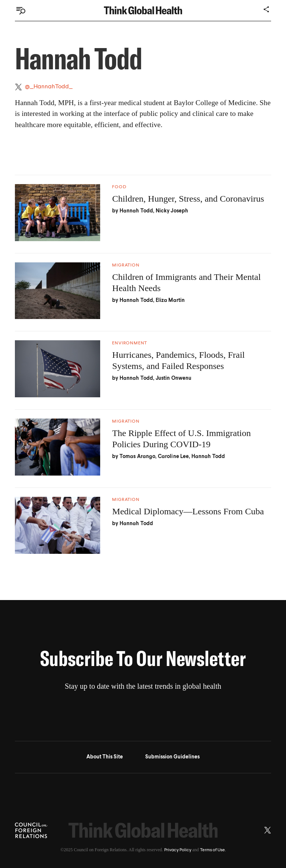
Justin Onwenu (174, 378)
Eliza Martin (170, 300)
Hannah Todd (136, 211)
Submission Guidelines (172, 757)
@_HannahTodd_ (49, 87)
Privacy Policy (178, 850)
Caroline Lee (174, 457)
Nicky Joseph (172, 211)
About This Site (105, 757)
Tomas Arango (138, 457)
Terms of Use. (213, 850)
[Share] (267, 9)
